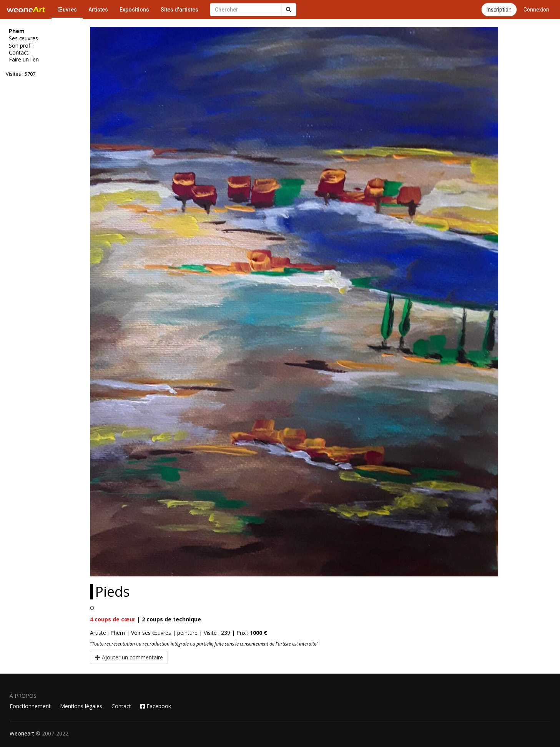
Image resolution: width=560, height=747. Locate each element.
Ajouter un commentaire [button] (129, 657)
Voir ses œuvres (151, 633)
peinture (187, 633)
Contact (19, 53)
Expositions (134, 10)
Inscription (499, 10)
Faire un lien (24, 60)
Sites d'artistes (179, 10)
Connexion (536, 10)
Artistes (98, 10)
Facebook (156, 706)
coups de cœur (113, 619)
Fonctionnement (30, 706)
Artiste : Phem (107, 633)
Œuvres (67, 10)
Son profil (21, 46)
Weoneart (22, 733)
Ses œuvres (23, 38)
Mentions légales (81, 706)
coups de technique (171, 619)
